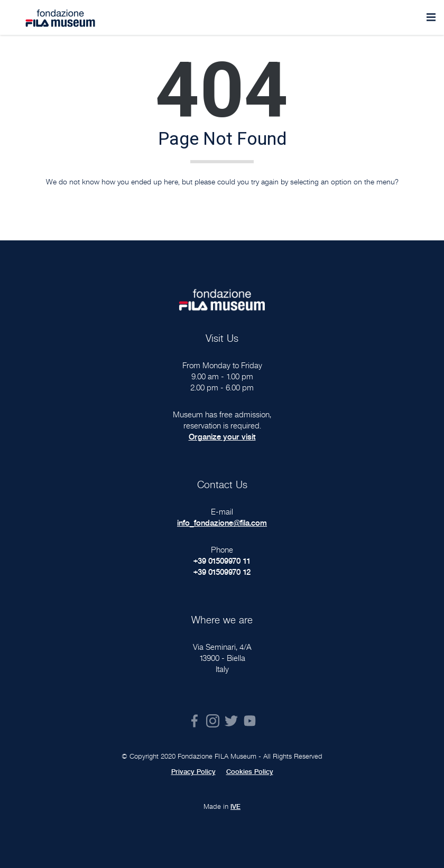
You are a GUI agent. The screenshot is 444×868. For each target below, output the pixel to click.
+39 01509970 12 (222, 572)
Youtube (250, 721)
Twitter (231, 721)
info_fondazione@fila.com (222, 523)
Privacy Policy (193, 772)
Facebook (194, 721)
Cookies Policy (250, 772)
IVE (235, 807)
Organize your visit (222, 437)
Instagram (213, 721)
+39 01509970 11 (222, 561)
